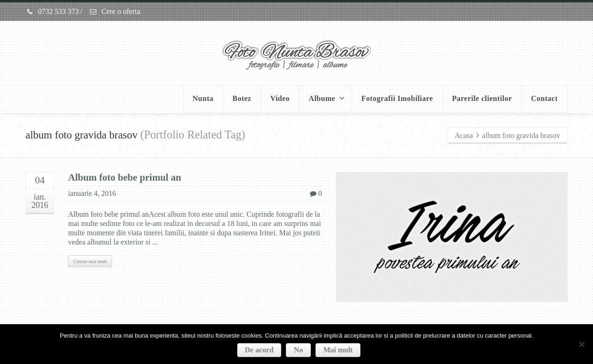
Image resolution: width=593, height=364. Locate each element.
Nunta (203, 98)
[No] (581, 344)
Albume (327, 98)
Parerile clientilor (482, 98)
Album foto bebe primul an (125, 177)
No (298, 350)
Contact (544, 98)
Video (280, 98)
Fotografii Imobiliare (397, 98)
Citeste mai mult (90, 261)
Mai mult (338, 350)
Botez (242, 98)
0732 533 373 (52, 11)
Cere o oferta (115, 11)
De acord (259, 350)
